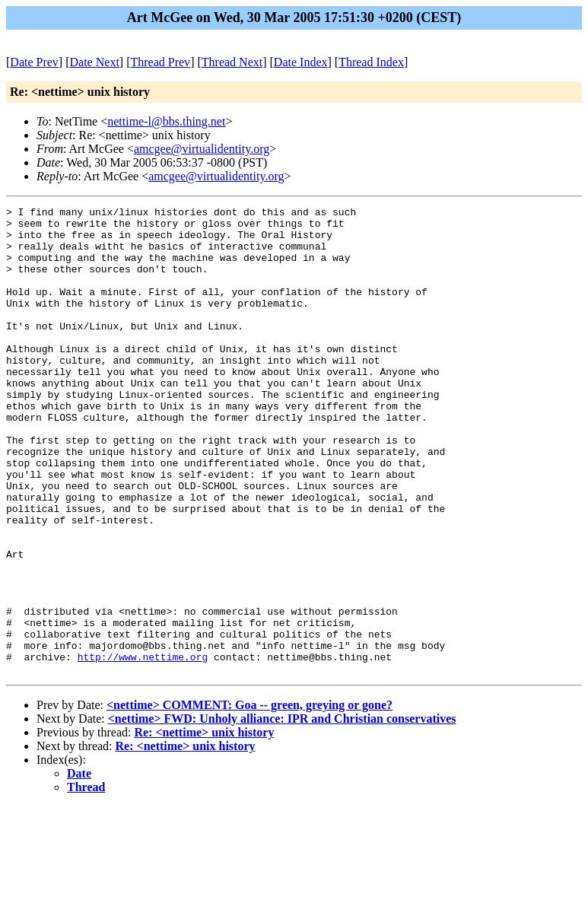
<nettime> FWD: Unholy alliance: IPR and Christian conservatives (282, 812)
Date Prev (34, 62)
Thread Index (371, 62)
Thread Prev (160, 62)
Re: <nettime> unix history (204, 826)
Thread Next (232, 62)
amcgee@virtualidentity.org (202, 149)
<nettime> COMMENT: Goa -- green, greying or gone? (250, 798)
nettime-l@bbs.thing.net (166, 121)
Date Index (301, 62)
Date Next (95, 62)
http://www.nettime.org (143, 748)
